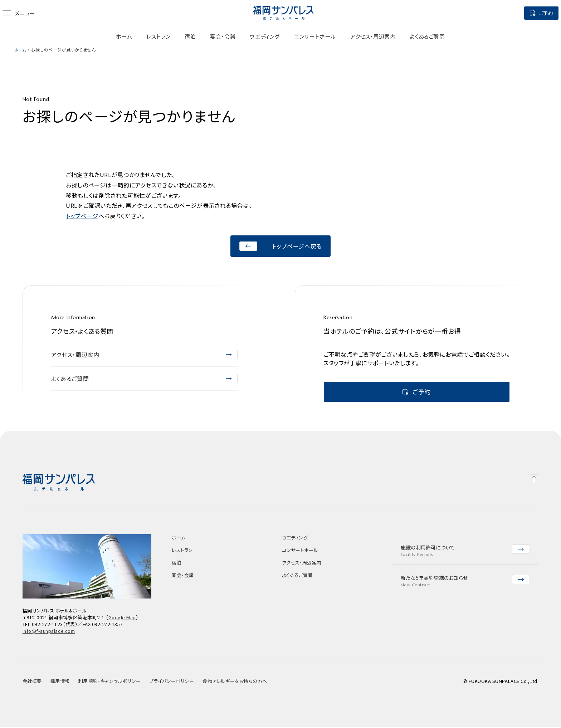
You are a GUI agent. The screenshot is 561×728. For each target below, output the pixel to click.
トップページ (82, 216)
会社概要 (32, 682)
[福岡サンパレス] (283, 13)
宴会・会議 (223, 36)
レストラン (158, 36)
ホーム (124, 36)
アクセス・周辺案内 (373, 36)
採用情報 (60, 682)
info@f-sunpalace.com (49, 632)
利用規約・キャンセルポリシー (109, 682)
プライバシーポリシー (172, 682)
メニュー (31, 13)
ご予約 (530, 13)
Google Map (122, 618)
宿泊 (190, 36)
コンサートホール (315, 36)
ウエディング (265, 36)
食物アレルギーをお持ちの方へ (235, 682)
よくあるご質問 (427, 36)
